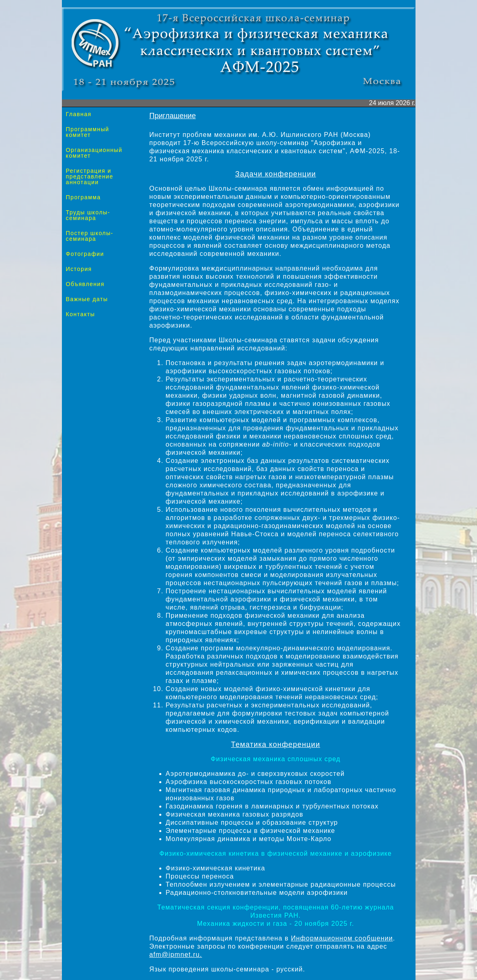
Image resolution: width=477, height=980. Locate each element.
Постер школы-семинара (90, 236)
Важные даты (87, 299)
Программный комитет (88, 132)
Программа (84, 197)
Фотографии (85, 254)
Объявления (85, 284)
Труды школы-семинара (88, 215)
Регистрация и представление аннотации (90, 176)
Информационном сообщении (342, 938)
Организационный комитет (94, 153)
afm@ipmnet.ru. (176, 955)
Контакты (81, 314)
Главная (79, 114)
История (79, 269)
